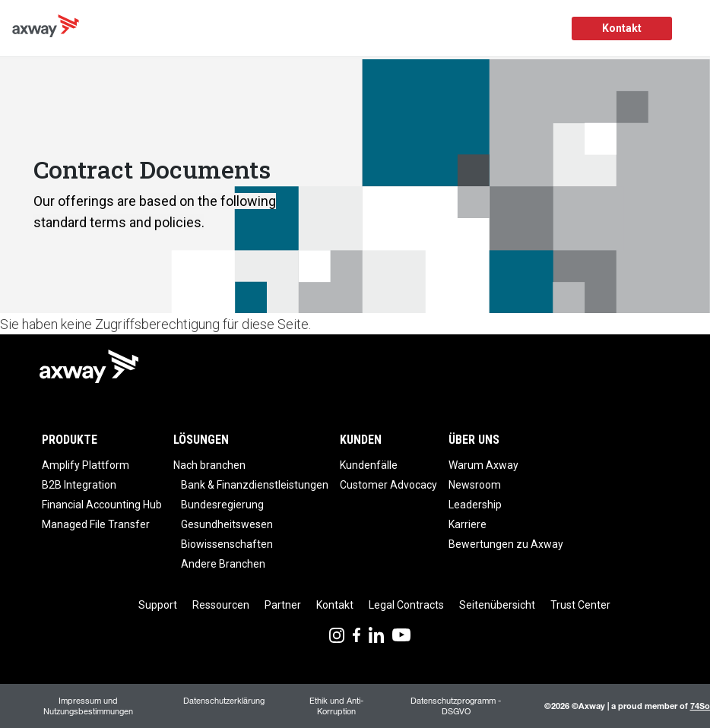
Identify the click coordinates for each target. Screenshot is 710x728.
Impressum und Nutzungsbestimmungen (88, 706)
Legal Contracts (406, 605)
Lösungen (201, 440)
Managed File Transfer (96, 524)
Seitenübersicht (497, 605)
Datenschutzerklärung (224, 700)
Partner (283, 605)
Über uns (474, 440)
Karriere (468, 524)
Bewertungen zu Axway (506, 544)
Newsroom (475, 485)
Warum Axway (483, 465)
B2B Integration (79, 485)
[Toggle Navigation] (693, 28)
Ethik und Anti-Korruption (336, 706)
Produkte (70, 440)
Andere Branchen (223, 564)
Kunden (361, 440)
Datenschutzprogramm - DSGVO (456, 706)
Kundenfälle (369, 465)
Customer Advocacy (388, 485)
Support (158, 605)
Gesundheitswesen (227, 524)
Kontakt (622, 28)
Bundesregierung (222, 505)
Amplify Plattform (86, 465)
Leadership (475, 505)
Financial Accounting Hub (102, 505)
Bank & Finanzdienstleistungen (255, 485)
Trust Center (580, 605)
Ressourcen (221, 605)
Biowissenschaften (227, 544)
